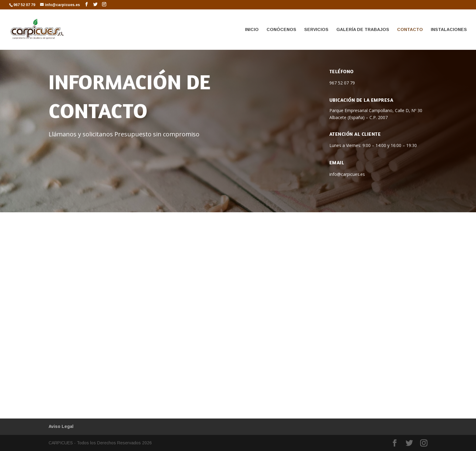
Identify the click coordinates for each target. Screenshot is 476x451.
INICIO (252, 30)
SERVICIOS (316, 30)
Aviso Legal (61, 426)
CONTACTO (410, 30)
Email (337, 162)
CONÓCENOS (281, 30)
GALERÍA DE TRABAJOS (363, 30)
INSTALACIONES (449, 30)
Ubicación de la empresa (361, 100)
